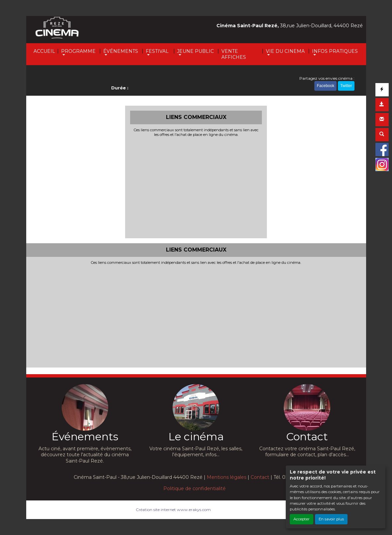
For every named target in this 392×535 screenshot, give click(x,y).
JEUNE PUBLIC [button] (195, 51)
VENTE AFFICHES (234, 54)
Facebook (325, 86)
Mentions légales (227, 477)
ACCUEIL (44, 51)
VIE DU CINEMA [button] (285, 51)
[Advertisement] (196, 187)
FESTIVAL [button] (157, 51)
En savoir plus (331, 519)
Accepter (302, 519)
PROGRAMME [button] (78, 51)
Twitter (346, 86)
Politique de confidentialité (195, 488)
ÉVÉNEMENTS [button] (121, 51)
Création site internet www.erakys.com (173, 510)
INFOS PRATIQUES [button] (335, 51)
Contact (260, 477)
